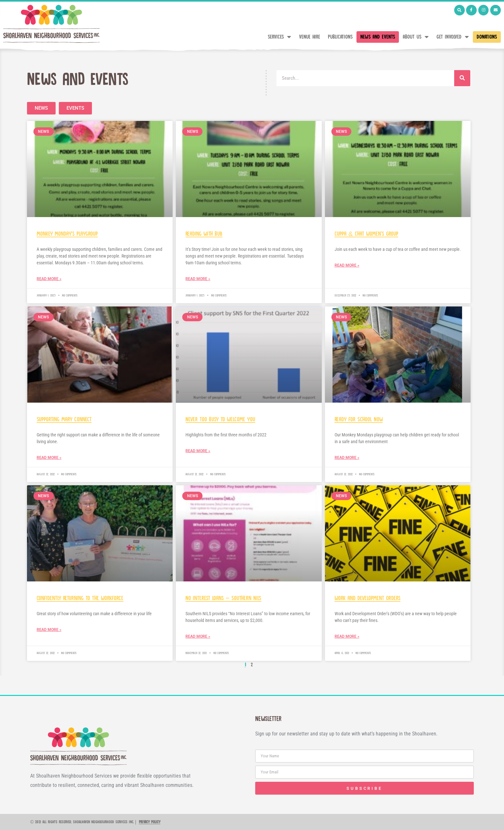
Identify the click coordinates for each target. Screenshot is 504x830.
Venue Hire (310, 37)
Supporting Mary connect (64, 420)
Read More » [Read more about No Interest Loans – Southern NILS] (198, 636)
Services (279, 37)
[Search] (462, 78)
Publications (340, 37)
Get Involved (453, 37)
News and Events (378, 37)
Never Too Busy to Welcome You (220, 420)
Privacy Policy (150, 822)
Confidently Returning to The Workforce (80, 598)
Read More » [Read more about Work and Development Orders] (347, 636)
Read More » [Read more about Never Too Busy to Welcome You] (198, 451)
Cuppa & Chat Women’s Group (366, 234)
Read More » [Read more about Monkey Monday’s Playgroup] (49, 279)
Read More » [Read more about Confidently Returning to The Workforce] (49, 630)
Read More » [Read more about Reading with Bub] (198, 279)
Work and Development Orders (368, 598)
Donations (487, 37)
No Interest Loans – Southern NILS (223, 598)
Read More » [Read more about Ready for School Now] (347, 458)
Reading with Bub (204, 234)
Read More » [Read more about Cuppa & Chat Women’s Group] (347, 265)
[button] (459, 10)
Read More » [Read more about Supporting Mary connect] (49, 458)
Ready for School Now (359, 420)
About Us (416, 37)
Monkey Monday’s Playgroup (67, 234)
